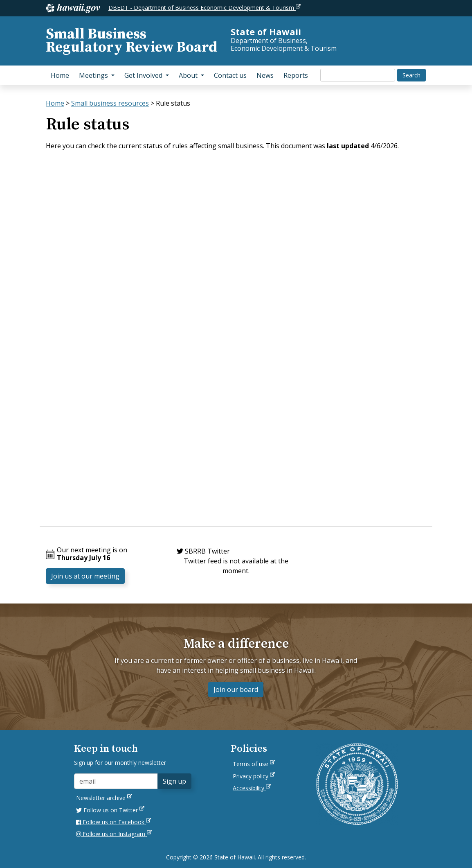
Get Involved (149, 75)
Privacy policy (254, 776)
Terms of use (254, 764)
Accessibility (252, 788)
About (194, 75)
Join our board (236, 689)
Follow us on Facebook (114, 822)
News (265, 75)
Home (60, 75)
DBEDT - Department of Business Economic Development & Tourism (205, 8)
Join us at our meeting (85, 576)
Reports (296, 75)
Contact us (230, 75)
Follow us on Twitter (110, 810)
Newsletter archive (104, 798)
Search (411, 75)
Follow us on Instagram (114, 834)
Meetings (99, 75)
